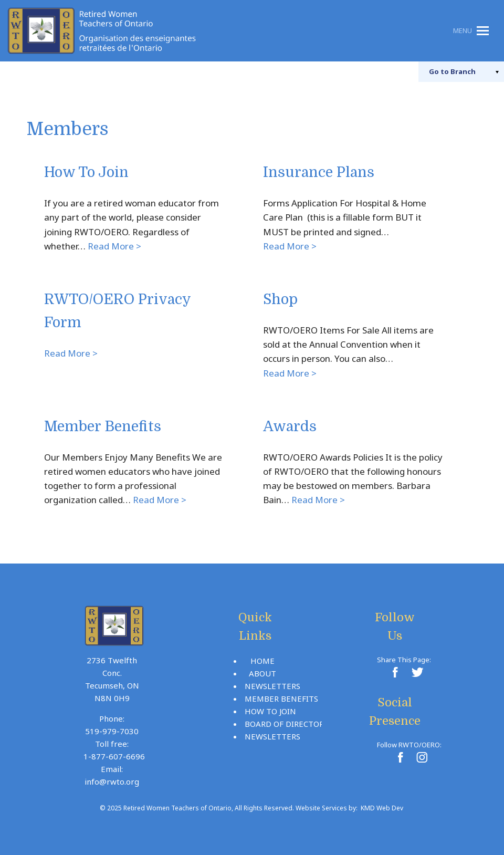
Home (262, 661)
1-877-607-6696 (114, 756)
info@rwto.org (112, 781)
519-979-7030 (112, 731)
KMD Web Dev (382, 808)
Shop (280, 300)
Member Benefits (103, 427)
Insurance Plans (319, 173)
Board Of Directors (286, 724)
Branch (452, 71)
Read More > (114, 246)
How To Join (86, 173)
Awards (290, 427)
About (262, 673)
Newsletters (272, 686)
